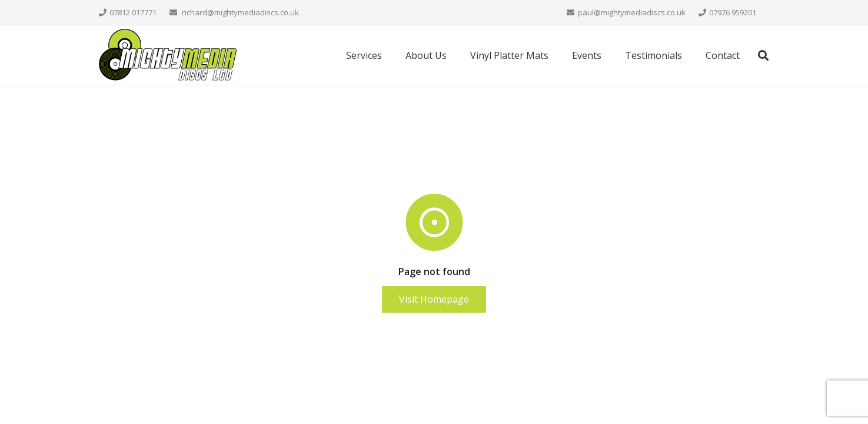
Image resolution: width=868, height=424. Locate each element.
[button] (763, 56)
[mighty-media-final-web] (168, 56)
